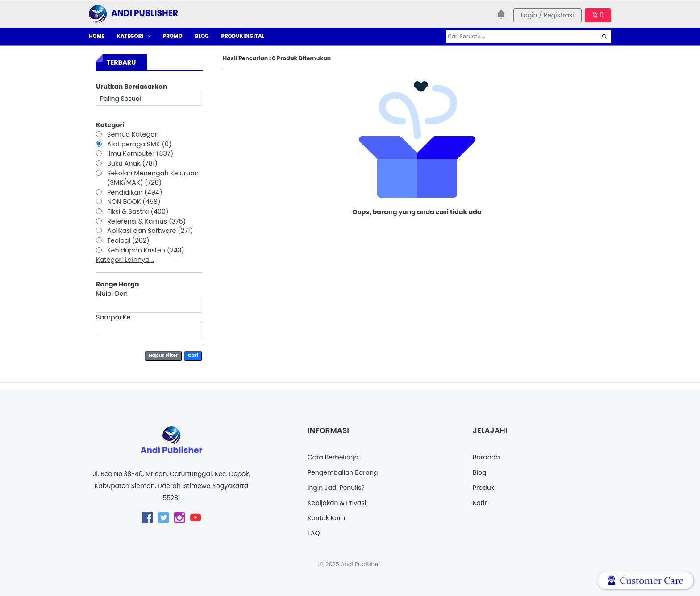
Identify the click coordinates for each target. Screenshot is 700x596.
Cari (193, 355)
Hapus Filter (163, 355)
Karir (480, 503)
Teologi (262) (128, 240)
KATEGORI (134, 36)
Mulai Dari (112, 294)
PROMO (173, 36)
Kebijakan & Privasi (337, 503)
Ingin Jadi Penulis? (336, 488)
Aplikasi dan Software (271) (150, 231)
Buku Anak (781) (132, 163)
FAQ (314, 533)
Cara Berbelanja (333, 457)
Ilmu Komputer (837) (140, 153)
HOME (97, 36)
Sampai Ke (113, 317)
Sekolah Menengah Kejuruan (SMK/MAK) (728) (153, 178)
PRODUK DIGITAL (243, 36)
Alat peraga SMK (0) (140, 144)
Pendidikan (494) (135, 192)
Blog (479, 472)
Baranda (486, 457)
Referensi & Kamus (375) (146, 221)
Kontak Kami (327, 518)
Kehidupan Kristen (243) (146, 250)
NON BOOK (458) (134, 202)
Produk (483, 488)
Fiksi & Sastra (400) (138, 211)
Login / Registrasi (548, 15)
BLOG (202, 36)
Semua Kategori (133, 134)
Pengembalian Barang (343, 472)
